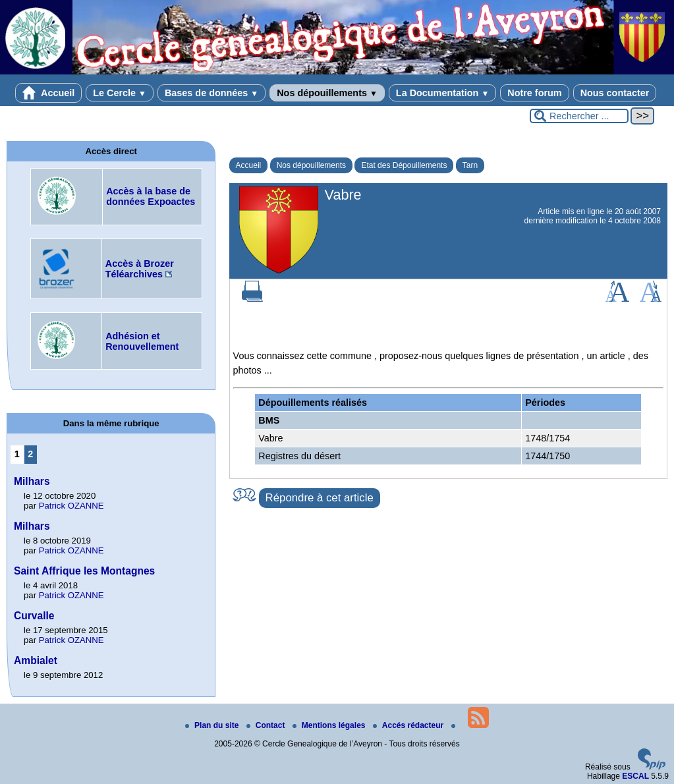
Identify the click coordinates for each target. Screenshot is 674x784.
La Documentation (442, 93)
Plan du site (213, 725)
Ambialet (36, 660)
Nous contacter (615, 93)
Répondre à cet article (320, 498)
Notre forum (534, 93)
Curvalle (34, 616)
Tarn (470, 165)
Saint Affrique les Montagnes (84, 571)
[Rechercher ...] (579, 116)
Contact (267, 725)
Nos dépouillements (327, 93)
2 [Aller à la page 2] (30, 454)
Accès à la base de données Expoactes (151, 196)
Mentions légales (330, 725)
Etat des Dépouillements (404, 165)
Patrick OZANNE (71, 506)
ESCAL (635, 776)
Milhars (32, 481)
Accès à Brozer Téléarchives (140, 269)
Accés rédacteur (409, 725)
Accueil (49, 93)
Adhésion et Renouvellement (142, 341)
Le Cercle (120, 93)
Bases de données (211, 93)
